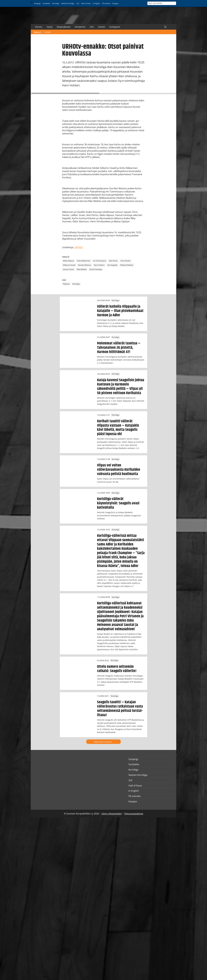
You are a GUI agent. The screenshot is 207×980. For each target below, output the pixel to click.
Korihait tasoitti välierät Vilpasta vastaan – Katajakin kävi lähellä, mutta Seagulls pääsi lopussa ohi (118, 428)
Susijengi (37, 3)
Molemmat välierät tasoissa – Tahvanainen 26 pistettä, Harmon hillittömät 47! (119, 348)
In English (96, 3)
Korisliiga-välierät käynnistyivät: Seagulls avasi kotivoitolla (118, 503)
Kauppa (115, 3)
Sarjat (50, 27)
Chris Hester (125, 261)
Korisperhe (80, 27)
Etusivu (39, 27)
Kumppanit (115, 27)
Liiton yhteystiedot (112, 814)
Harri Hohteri (99, 265)
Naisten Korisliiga (68, 3)
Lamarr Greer (68, 269)
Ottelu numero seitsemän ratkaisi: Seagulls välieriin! (117, 669)
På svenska (106, 3)
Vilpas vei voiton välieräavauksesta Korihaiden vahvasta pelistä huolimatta (119, 470)
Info (92, 27)
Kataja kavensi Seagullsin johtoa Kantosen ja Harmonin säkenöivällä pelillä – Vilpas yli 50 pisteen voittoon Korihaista (121, 387)
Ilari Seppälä (112, 265)
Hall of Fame (86, 3)
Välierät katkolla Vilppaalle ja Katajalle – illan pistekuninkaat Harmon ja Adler (120, 311)
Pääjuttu (66, 284)
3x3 (78, 3)
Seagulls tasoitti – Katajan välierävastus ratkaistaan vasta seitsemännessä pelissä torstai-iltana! (120, 709)
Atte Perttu (113, 261)
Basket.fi (37, 32)
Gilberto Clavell (69, 265)
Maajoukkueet (64, 27)
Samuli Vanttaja (96, 269)
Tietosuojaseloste (134, 814)
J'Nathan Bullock (127, 265)
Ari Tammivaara (100, 261)
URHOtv (79, 247)
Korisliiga (56, 3)
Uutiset (101, 27)
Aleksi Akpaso (68, 261)
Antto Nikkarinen (84, 261)
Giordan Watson (85, 265)
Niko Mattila (82, 269)
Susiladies (46, 3)
